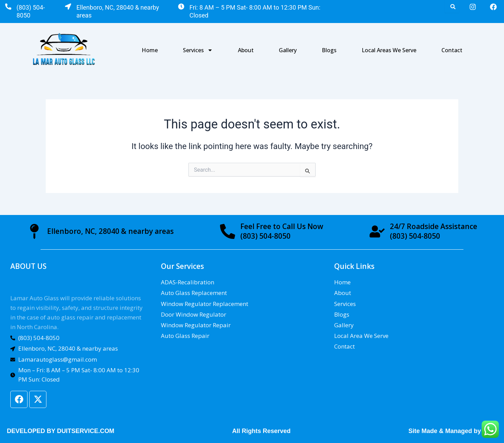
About (246, 50)
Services (198, 50)
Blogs (329, 50)
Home (150, 50)
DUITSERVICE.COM (86, 431)
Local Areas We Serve (389, 50)
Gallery (288, 50)
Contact (452, 50)
